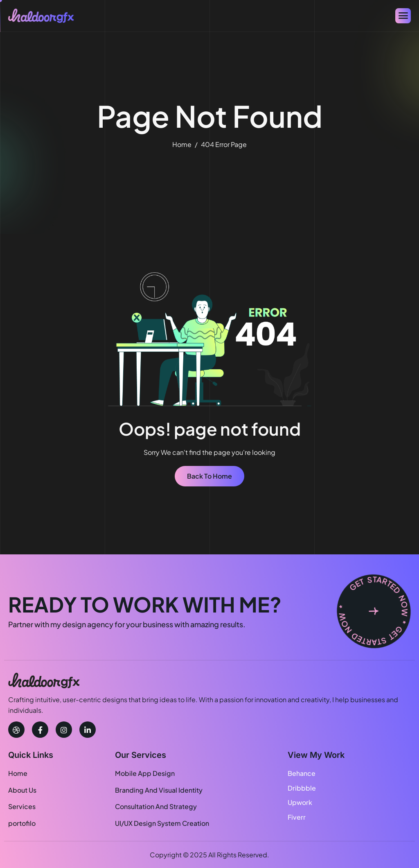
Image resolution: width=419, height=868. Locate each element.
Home (18, 773)
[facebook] (40, 730)
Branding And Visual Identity (159, 790)
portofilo (22, 823)
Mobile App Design (145, 773)
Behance (302, 773)
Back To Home (209, 476)
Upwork (300, 802)
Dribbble (302, 788)
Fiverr (297, 817)
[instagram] (64, 730)
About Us (22, 790)
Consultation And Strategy (156, 806)
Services (22, 806)
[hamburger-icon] (403, 16)
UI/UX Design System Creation (162, 823)
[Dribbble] (16, 730)
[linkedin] (88, 730)
